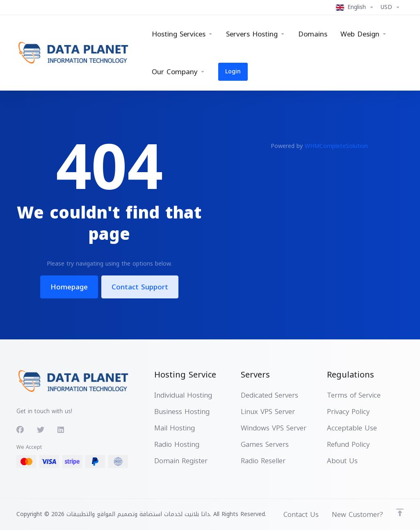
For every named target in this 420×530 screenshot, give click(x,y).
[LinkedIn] (61, 430)
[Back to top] (400, 512)
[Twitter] (41, 430)
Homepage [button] (69, 287)
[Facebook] (20, 430)
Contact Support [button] (140, 287)
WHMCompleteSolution (336, 146)
